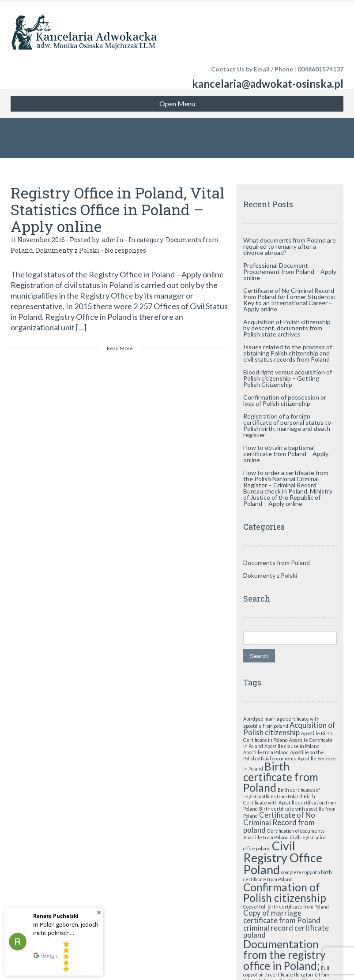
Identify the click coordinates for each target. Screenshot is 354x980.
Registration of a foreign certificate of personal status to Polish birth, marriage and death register (287, 425)
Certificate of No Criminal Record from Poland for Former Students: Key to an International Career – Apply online (289, 300)
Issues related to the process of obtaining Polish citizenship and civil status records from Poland (288, 353)
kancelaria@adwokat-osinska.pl (268, 84)
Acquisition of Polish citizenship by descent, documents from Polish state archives (287, 328)
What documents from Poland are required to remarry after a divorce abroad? (290, 246)
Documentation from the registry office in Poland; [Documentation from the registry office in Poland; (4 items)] (284, 955)
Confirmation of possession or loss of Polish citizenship (285, 400)
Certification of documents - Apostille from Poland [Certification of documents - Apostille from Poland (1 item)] (285, 834)
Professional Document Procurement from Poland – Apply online (290, 271)
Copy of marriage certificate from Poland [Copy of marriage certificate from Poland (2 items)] (282, 916)
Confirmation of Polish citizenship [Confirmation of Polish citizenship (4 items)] (285, 892)
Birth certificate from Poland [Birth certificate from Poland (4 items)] (281, 777)
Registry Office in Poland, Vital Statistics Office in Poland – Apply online (118, 209)
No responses (125, 250)
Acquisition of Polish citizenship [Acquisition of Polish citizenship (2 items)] (289, 729)
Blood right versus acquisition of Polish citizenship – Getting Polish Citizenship (288, 378)
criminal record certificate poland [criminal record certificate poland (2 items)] (286, 931)
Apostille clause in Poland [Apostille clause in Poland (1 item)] (292, 746)
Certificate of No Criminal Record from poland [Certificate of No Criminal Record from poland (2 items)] (279, 822)
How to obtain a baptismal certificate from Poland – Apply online (286, 454)
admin (113, 240)
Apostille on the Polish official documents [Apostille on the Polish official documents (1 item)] (284, 755)
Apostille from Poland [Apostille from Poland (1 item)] (266, 752)
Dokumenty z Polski (68, 250)
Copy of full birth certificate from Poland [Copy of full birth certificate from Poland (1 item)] (286, 907)
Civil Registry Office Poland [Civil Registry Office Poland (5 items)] (283, 858)
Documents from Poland (277, 563)
